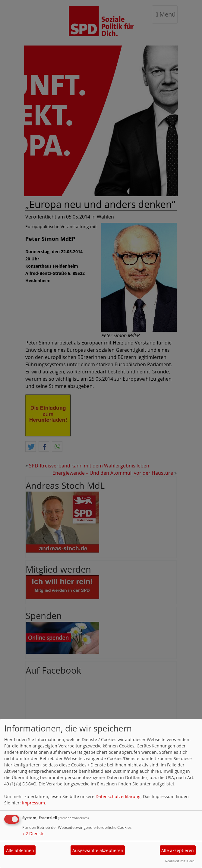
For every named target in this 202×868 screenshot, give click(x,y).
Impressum (33, 803)
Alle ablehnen (20, 850)
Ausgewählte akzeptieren (98, 850)
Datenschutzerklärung (118, 796)
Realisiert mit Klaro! (180, 861)
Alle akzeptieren (178, 850)
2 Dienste (33, 833)
